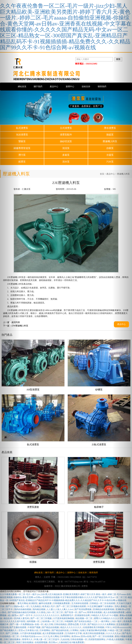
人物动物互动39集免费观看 (72, 642)
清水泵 (66, 162)
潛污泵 (22, 155)
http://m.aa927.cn (98, 582)
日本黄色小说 (32, 630)
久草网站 (75, 630)
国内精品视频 (39, 609)
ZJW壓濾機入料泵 (20, 326)
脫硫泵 (110, 135)
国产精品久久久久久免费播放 (102, 624)
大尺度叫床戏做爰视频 (31, 633)
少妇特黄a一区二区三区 (52, 621)
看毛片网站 (23, 603)
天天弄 (83, 624)
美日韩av (53, 642)
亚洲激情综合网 (83, 615)
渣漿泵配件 (66, 135)
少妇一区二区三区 (55, 612)
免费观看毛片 (67, 615)
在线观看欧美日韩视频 (94, 627)
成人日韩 (49, 624)
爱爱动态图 (73, 624)
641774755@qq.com (74, 582)
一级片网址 (105, 621)
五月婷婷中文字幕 (74, 633)
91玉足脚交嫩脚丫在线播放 (100, 606)
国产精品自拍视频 (51, 627)
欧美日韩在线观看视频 (94, 633)
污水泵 (110, 162)
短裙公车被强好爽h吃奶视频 (94, 630)
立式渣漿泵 (66, 128)
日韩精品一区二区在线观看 (103, 603)
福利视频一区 (33, 621)
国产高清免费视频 (83, 609)
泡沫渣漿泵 (22, 135)
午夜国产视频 (34, 627)
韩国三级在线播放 (25, 642)
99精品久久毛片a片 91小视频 (105, 615)
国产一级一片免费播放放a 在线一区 (27, 624)
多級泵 (66, 155)
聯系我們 (102, 87)
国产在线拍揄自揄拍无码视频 (22, 612)
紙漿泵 (22, 162)
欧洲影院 (33, 603)
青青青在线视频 (95, 612)
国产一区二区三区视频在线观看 (72, 606)
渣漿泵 (85, 586)
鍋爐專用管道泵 (22, 148)
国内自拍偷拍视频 (23, 609)
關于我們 (38, 87)
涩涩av (21, 630)
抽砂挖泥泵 (66, 141)
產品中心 (54, 87)
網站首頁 (22, 87)
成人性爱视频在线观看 (53, 633)
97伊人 (109, 627)
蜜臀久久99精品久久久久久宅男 (109, 618)
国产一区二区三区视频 (41, 618)
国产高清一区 (71, 612)
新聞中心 (70, 87)
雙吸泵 (22, 141)
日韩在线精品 (61, 624)
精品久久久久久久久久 (71, 627)
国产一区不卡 (26, 615)
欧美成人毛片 (49, 606)
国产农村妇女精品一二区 (86, 621)
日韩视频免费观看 (62, 603)
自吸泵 (110, 148)
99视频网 (69, 621)
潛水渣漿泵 (110, 128)
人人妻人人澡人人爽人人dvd (60, 609)
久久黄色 (41, 612)
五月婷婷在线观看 (80, 603)
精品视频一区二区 (84, 618)
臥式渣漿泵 (22, 128)
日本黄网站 (45, 630)
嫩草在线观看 (46, 603)
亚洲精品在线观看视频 (104, 609)
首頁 (102, 174)
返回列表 (16, 322)
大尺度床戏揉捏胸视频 (64, 618)
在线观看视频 (41, 642)
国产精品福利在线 (60, 630)
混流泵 (66, 148)
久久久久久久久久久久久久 (47, 615)
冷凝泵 (110, 155)
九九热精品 (36, 606)
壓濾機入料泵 (110, 141)
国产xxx (82, 612)
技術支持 (86, 87)
